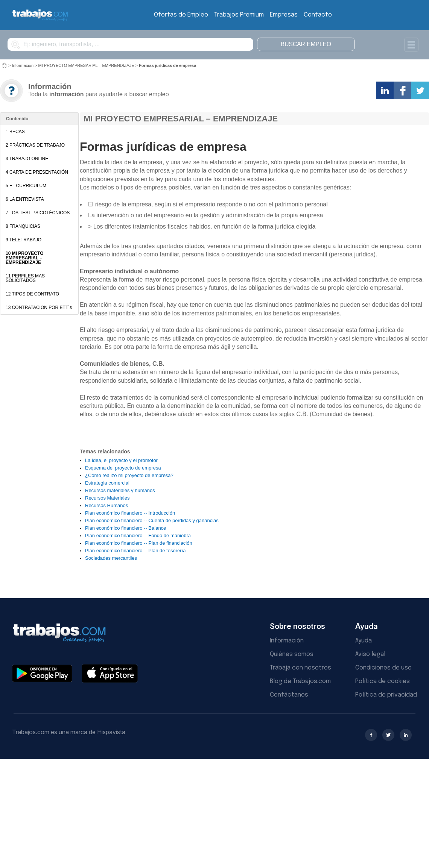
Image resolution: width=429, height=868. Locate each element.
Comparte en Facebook (402, 90)
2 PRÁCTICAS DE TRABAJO (35, 145)
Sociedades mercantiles (111, 558)
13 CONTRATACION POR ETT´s (39, 308)
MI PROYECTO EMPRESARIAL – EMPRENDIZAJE (86, 65)
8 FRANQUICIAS (23, 226)
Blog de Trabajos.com (300, 681)
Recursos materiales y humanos (120, 490)
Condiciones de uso (383, 668)
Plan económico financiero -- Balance (126, 528)
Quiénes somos (292, 654)
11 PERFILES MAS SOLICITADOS (25, 278)
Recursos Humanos (106, 505)
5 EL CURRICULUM (26, 186)
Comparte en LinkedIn (385, 90)
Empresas (284, 15)
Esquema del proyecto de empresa (123, 468)
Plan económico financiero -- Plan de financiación (139, 543)
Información (23, 65)
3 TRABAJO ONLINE (27, 159)
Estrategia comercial (107, 483)
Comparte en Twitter (420, 90)
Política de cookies (383, 681)
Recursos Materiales (107, 498)
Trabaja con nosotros (300, 668)
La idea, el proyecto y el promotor (121, 460)
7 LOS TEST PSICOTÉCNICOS (38, 213)
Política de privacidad (386, 695)
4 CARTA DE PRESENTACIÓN (37, 172)
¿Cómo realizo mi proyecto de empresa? (129, 475)
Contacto (318, 15)
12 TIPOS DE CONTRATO (32, 294)
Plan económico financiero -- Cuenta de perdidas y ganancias (152, 520)
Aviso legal (370, 654)
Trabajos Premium (239, 15)
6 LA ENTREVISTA (25, 199)
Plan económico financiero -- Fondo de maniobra (138, 535)
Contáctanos (289, 695)
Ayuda (364, 641)
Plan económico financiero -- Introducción (130, 513)
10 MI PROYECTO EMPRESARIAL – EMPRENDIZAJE (24, 258)
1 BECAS (15, 132)
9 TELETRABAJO (24, 240)
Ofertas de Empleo (181, 15)
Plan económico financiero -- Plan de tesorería (135, 551)
